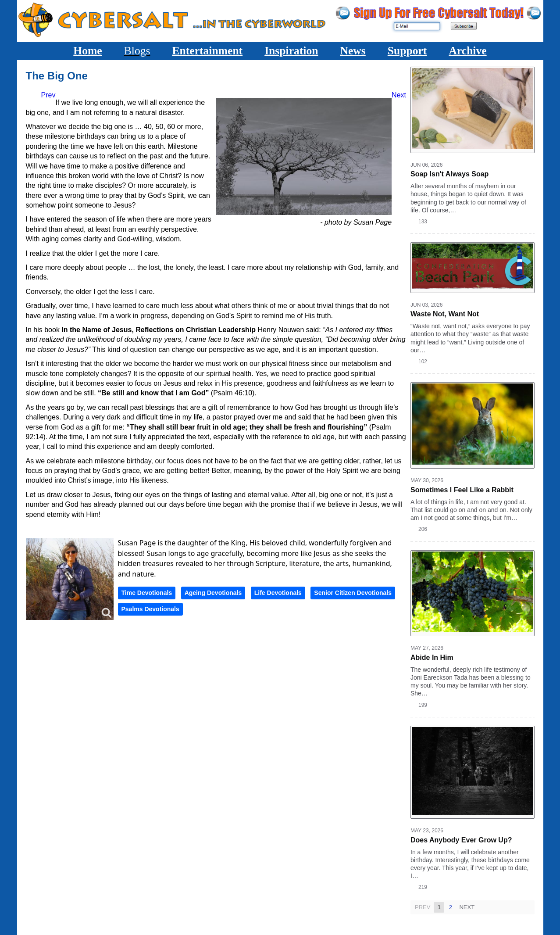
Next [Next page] (467, 907)
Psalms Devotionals (150, 609)
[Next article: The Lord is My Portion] (399, 95)
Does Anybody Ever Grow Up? (461, 840)
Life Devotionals (278, 593)
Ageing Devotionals (213, 593)
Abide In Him (432, 657)
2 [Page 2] (451, 907)
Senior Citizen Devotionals (353, 593)
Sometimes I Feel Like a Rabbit (462, 489)
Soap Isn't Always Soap (449, 174)
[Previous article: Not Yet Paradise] (48, 95)
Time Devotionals (147, 593)
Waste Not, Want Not (445, 314)
